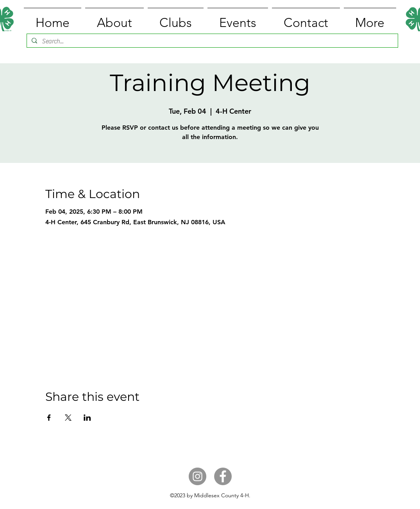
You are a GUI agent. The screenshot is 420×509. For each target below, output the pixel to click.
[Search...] (212, 41)
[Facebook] (223, 476)
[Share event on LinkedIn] (87, 418)
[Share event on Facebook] (49, 418)
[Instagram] (197, 476)
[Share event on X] (68, 418)
